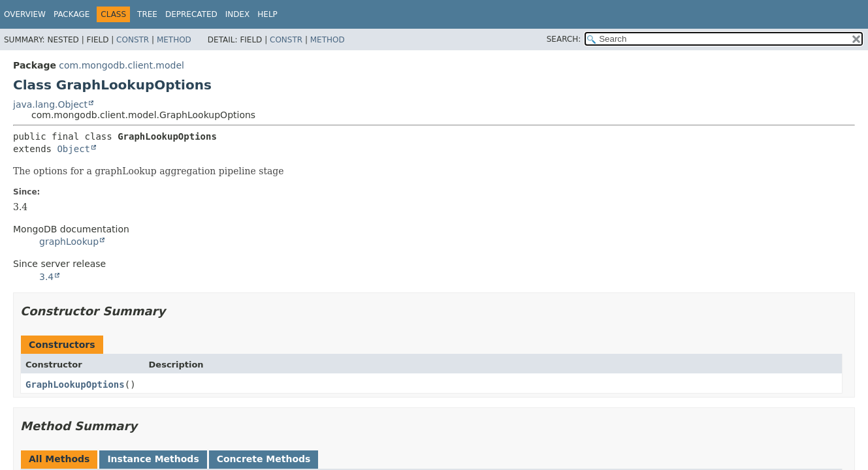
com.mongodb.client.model (121, 65)
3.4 (46, 277)
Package (72, 14)
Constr (133, 40)
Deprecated (191, 14)
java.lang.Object (50, 104)
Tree (147, 14)
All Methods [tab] (59, 459)
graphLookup (69, 242)
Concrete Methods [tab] (264, 459)
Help (267, 14)
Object (73, 149)
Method (174, 40)
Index (238, 14)
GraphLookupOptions (75, 384)
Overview (25, 14)
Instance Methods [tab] (153, 459)
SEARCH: (564, 39)
